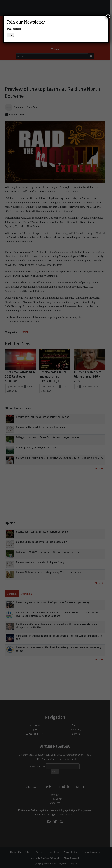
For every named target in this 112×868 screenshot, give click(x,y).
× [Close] (108, 16)
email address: (14, 29)
